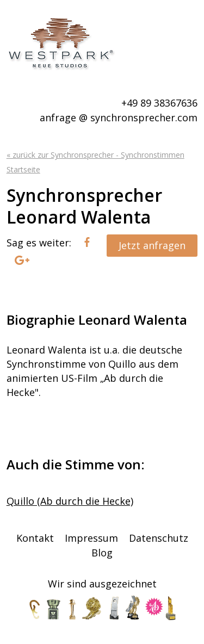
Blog (102, 553)
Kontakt (35, 538)
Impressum (91, 538)
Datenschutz (159, 538)
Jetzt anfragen (152, 245)
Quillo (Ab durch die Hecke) (70, 501)
